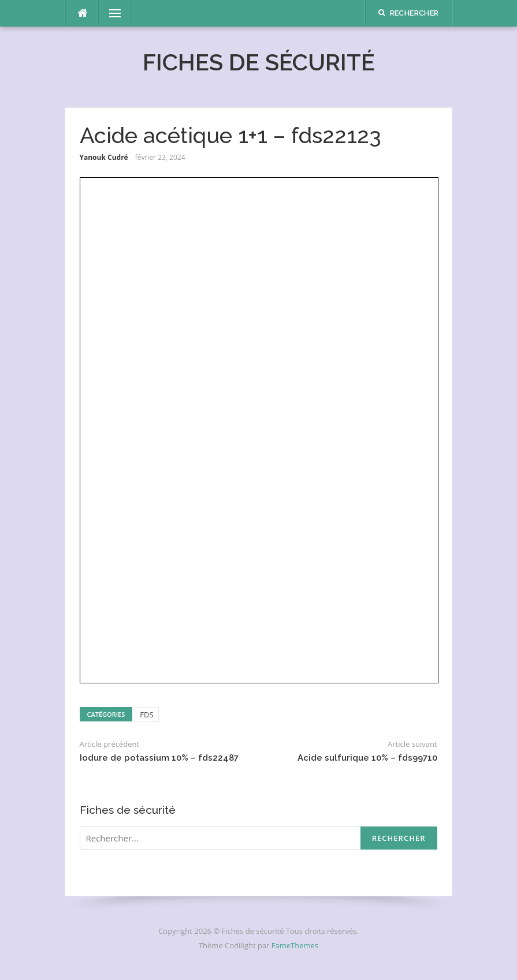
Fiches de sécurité (259, 62)
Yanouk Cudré (104, 157)
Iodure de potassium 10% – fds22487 (159, 758)
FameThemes (295, 945)
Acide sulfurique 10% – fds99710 (367, 758)
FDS (146, 715)
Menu (110, 13)
